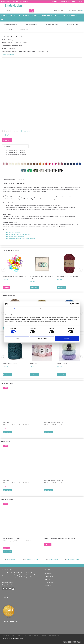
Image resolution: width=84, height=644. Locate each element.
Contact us (54, 1)
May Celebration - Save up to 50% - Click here (15, 1)
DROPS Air (6, 422)
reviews (15, 131)
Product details (9, 179)
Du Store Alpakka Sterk (11, 538)
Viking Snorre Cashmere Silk (67, 276)
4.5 (16, 24)
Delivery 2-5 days (73, 24)
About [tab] (68, 309)
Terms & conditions (41, 636)
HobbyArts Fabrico (10, 364)
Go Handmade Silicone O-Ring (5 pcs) (42, 277)
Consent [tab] (17, 309)
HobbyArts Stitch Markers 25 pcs (15, 276)
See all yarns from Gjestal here (15, 237)
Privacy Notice (54, 636)
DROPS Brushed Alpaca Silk (53, 422)
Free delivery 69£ (11, 559)
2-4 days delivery (53, 559)
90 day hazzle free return (32, 559)
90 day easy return (53, 24)
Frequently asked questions (10, 585)
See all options (35, 287)
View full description (8, 54)
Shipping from (10, 24)
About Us (75, 1)
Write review (27, 131)
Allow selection (42, 339)
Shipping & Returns (65, 1)
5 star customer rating (73, 559)
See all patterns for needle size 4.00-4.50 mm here (21, 239)
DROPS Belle (34, 364)
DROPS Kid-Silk (62, 364)
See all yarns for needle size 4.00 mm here (18, 235)
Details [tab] (42, 309)
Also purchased (7, 499)
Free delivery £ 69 (32, 24)
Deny (17, 339)
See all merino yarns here (13, 233)
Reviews (21, 179)
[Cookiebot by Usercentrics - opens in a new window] (72, 304)
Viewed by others (8, 383)
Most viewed (6, 441)
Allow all (67, 339)
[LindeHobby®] (13, 5)
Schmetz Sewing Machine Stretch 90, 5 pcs (59, 538)
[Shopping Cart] (74, 10)
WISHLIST (59, 11)
